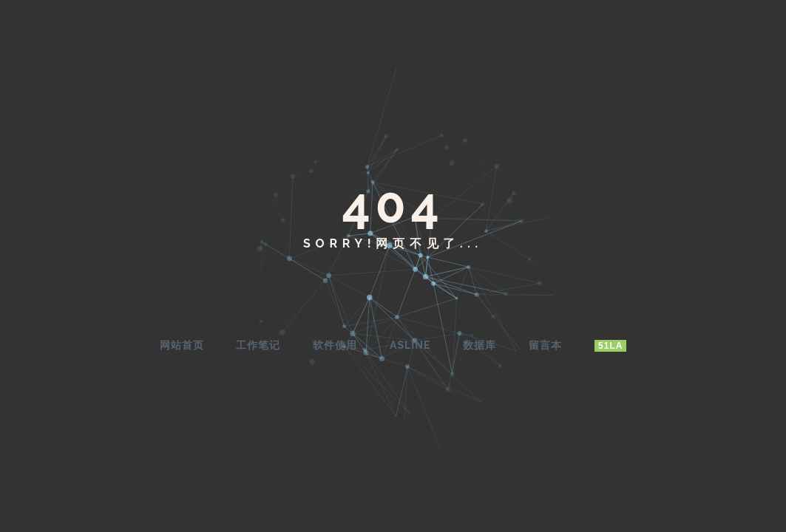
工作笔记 (258, 345)
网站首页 (182, 345)
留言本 (545, 345)
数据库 (480, 345)
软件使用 (335, 345)
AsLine (410, 345)
